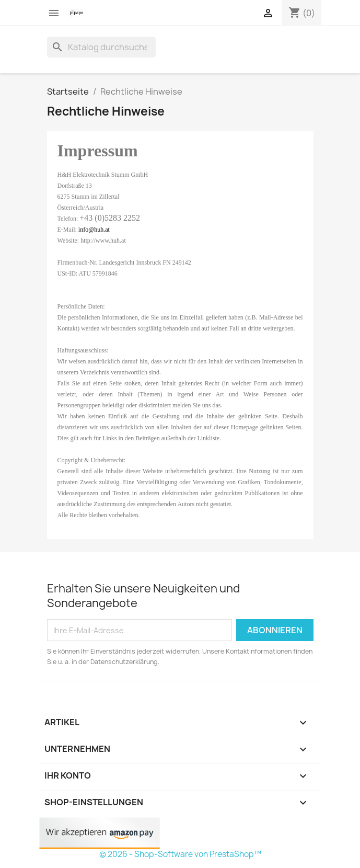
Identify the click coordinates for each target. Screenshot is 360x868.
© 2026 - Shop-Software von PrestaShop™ (180, 854)
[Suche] (101, 47)
